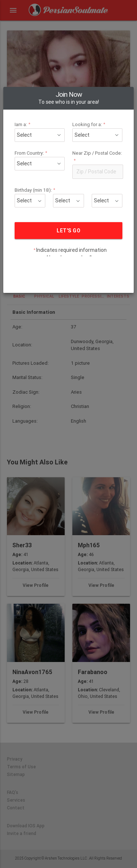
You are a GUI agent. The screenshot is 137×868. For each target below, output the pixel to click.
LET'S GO (69, 216)
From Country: (35, 138)
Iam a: (27, 110)
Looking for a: (88, 110)
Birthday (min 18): (39, 175)
